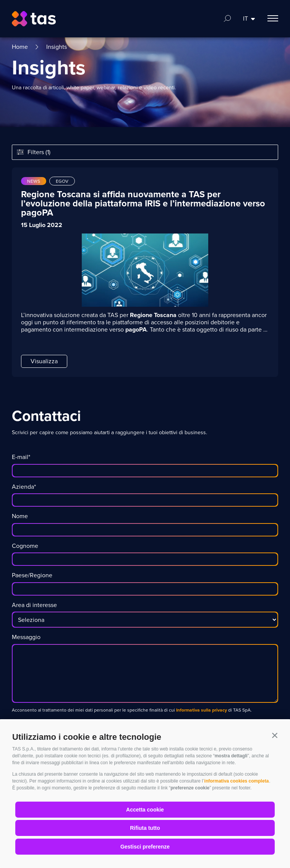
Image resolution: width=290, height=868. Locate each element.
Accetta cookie (145, 810)
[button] (275, 735)
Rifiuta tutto (145, 828)
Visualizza (44, 361)
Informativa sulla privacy (201, 710)
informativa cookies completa (237, 781)
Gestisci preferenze (145, 847)
